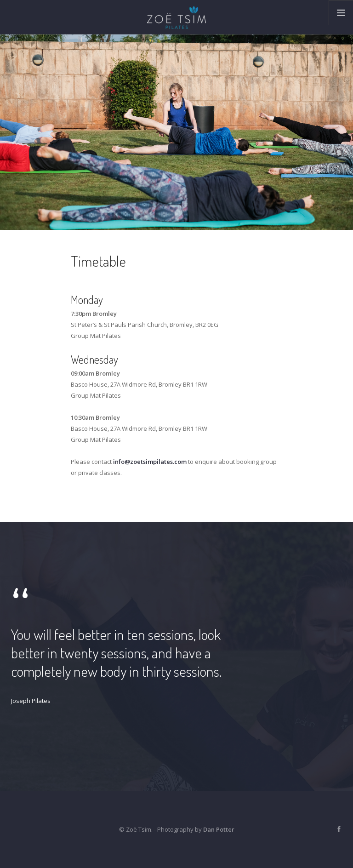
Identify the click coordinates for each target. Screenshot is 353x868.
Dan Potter (219, 829)
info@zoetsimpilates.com (150, 462)
